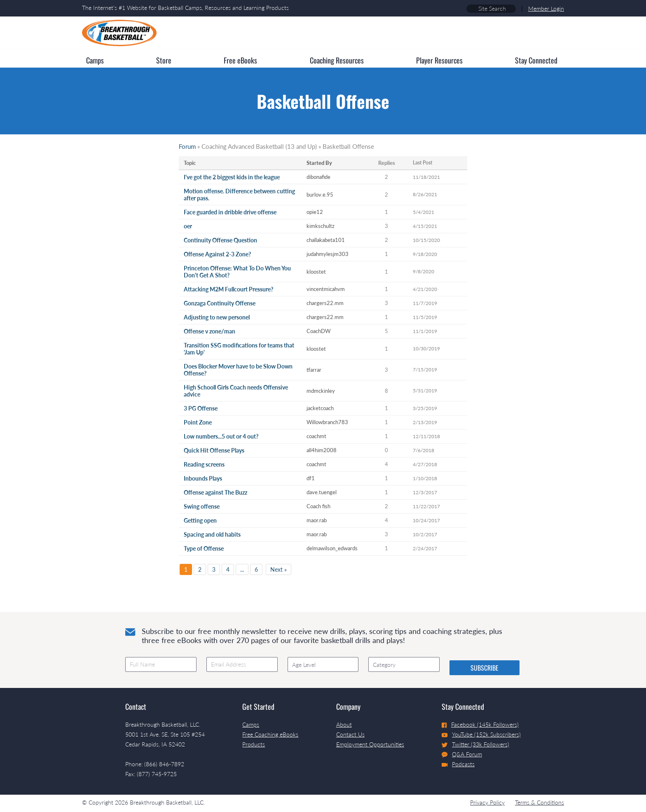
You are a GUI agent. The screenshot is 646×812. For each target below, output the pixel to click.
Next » (279, 569)
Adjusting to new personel (217, 317)
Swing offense (202, 506)
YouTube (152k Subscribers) (481, 734)
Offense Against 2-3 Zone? (217, 254)
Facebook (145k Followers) (480, 724)
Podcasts (458, 764)
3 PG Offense (201, 408)
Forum (187, 146)
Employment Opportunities (370, 744)
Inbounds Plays (203, 478)
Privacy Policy (487, 802)
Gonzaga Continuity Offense (220, 303)
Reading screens (204, 464)
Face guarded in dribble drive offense (230, 212)
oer (188, 226)
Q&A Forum (462, 754)
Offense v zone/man (209, 331)
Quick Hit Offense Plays (214, 450)
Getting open (200, 520)
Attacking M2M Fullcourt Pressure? (228, 289)
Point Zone (198, 422)
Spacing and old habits (212, 534)
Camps (251, 724)
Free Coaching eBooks (270, 734)
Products (254, 744)
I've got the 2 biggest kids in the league (232, 177)
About (344, 724)
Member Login (546, 8)
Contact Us (350, 734)
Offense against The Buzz (215, 492)
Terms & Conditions (540, 802)
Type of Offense (204, 548)
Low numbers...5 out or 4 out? (221, 436)
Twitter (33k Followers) (475, 744)
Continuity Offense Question (220, 240)
